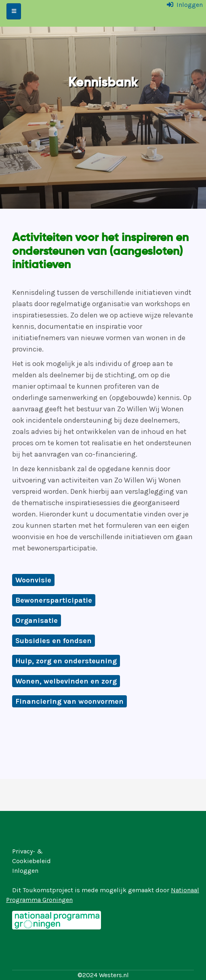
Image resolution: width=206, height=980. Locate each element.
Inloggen (190, 5)
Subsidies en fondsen (54, 641)
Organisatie (37, 620)
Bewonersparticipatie (54, 600)
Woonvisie (33, 580)
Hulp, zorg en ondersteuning (66, 661)
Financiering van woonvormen (69, 701)
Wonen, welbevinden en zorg (66, 681)
